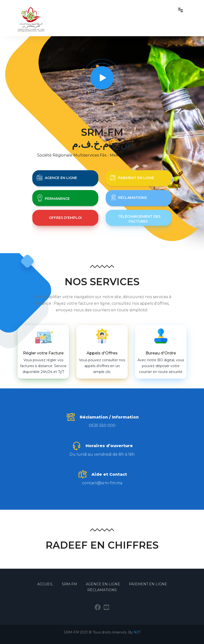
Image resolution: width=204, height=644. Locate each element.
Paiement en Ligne (148, 584)
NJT (137, 632)
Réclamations (102, 590)
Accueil (46, 584)
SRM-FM (70, 584)
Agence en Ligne (103, 584)
